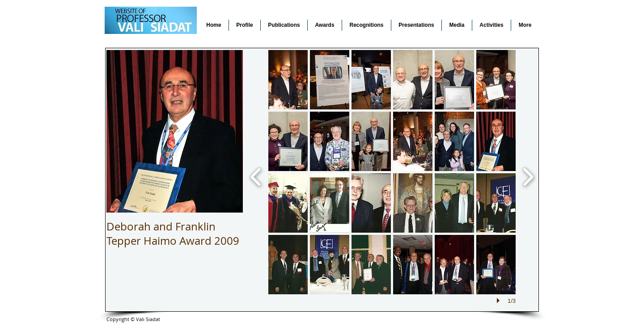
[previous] (256, 176)
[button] (288, 80)
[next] (528, 176)
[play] (500, 301)
